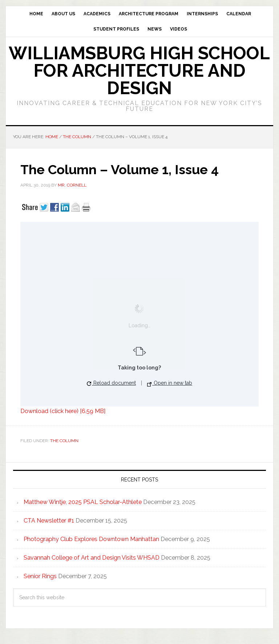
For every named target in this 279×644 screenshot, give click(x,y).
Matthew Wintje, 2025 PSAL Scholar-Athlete (83, 502)
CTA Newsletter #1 (49, 521)
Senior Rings (40, 576)
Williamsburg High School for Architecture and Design (139, 71)
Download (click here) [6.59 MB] (63, 411)
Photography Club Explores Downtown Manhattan (91, 539)
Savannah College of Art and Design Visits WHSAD (92, 558)
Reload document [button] (111, 383)
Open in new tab (170, 383)
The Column (64, 441)
